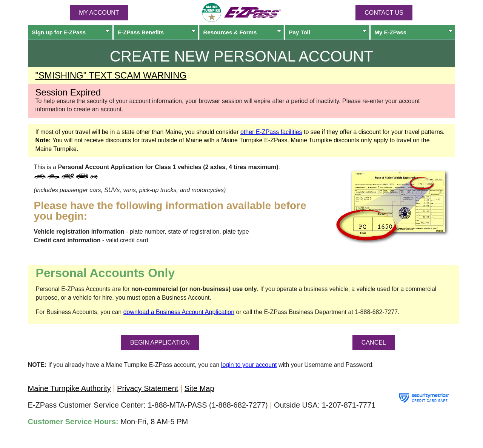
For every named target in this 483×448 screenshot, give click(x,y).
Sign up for (71, 32)
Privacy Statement (148, 388)
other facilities (271, 132)
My (414, 32)
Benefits (157, 32)
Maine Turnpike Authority (69, 388)
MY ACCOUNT (99, 13)
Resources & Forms (242, 32)
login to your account (249, 365)
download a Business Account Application (179, 312)
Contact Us (384, 13)
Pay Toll (328, 32)
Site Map (199, 388)
